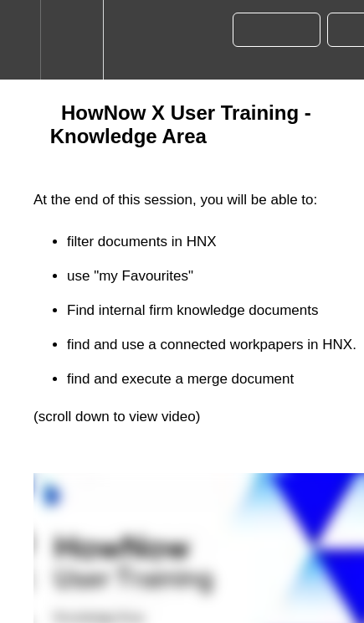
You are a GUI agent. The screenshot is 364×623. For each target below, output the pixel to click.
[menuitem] (72, 40)
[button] (20, 40)
